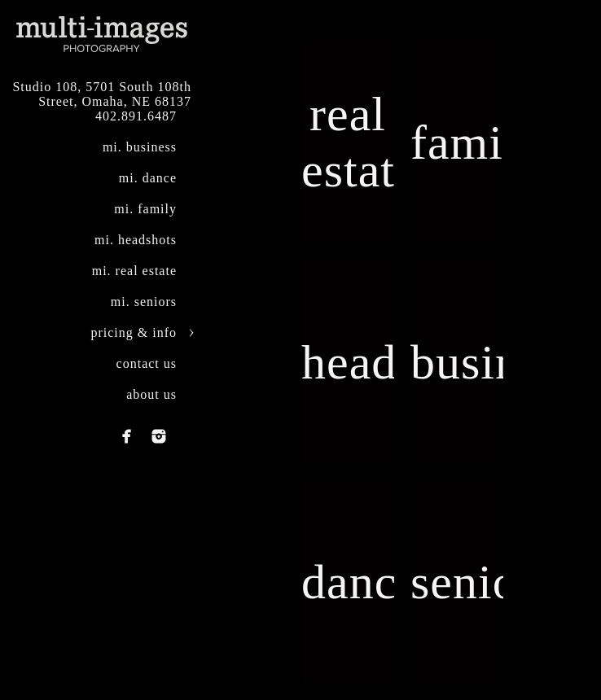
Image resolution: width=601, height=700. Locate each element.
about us (151, 394)
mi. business (140, 147)
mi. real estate (134, 271)
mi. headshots (136, 240)
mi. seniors (144, 302)
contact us (147, 363)
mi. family (145, 209)
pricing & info (134, 332)
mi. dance (148, 178)
